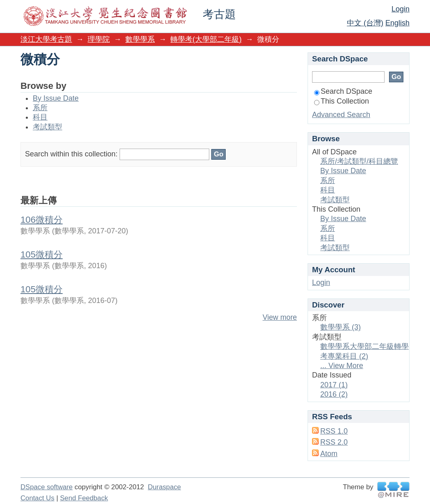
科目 (40, 117)
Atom (329, 454)
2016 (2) (334, 394)
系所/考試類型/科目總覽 (359, 161)
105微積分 (42, 254)
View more (280, 317)
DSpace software (46, 487)
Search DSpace (343, 91)
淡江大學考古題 (46, 39)
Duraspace (164, 487)
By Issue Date (56, 98)
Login (401, 9)
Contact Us (37, 498)
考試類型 (48, 127)
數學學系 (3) (341, 327)
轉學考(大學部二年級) (206, 39)
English (397, 23)
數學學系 (140, 39)
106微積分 (42, 220)
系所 (40, 108)
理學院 (99, 39)
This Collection (342, 101)
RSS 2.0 (334, 442)
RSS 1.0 (334, 431)
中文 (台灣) (365, 23)
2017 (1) (334, 385)
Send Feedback (84, 498)
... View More (342, 366)
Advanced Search (341, 115)
